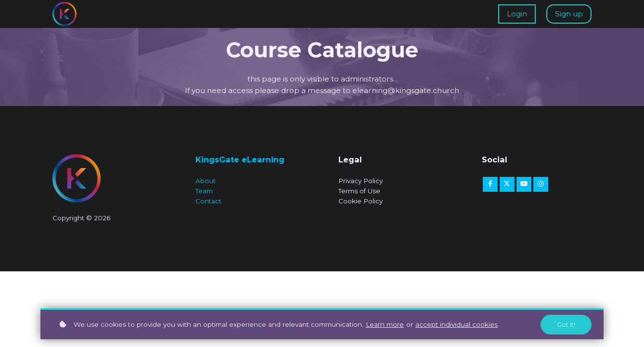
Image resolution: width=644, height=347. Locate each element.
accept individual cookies (457, 324)
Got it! (566, 325)
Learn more (385, 324)
